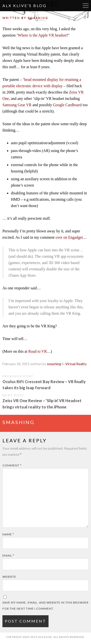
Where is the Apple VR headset (42, 35)
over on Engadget (69, 237)
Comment (12, 465)
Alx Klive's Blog (25, 5)
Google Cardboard (67, 105)
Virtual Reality (76, 364)
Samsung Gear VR (17, 105)
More (86, 6)
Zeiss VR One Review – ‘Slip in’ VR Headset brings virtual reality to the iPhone (42, 404)
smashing (38, 18)
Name (8, 534)
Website (9, 577)
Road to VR (38, 351)
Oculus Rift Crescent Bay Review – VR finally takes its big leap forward (44, 385)
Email (8, 555)
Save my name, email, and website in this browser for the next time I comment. (45, 606)
